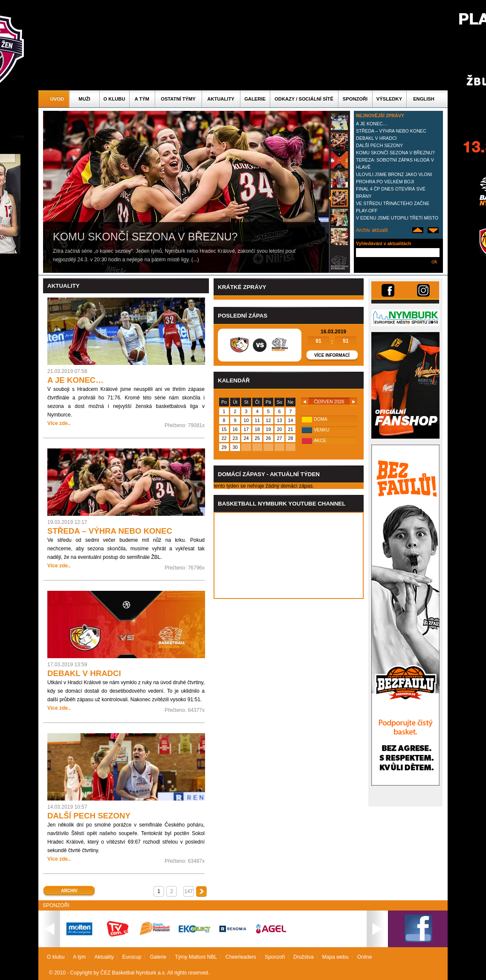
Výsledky (389, 99)
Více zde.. (59, 423)
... (195, 260)
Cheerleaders (241, 957)
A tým (142, 99)
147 (188, 891)
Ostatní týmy (178, 99)
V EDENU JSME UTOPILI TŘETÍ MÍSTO (397, 218)
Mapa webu (336, 957)
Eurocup (132, 957)
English (424, 99)
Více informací (332, 355)
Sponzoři (355, 99)
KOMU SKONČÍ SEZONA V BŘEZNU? (395, 153)
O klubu (114, 99)
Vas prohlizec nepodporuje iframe (289, 555)
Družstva (303, 957)
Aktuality (221, 99)
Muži (84, 99)
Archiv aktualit (372, 230)
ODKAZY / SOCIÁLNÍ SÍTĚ (304, 99)
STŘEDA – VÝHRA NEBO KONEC (391, 131)
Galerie (255, 99)
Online (365, 957)
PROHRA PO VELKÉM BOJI (385, 182)
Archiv (69, 891)
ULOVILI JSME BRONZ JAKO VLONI (394, 174)
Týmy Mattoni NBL (196, 957)
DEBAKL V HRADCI (376, 138)
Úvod (57, 99)
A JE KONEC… (372, 124)
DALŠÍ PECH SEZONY (379, 145)
